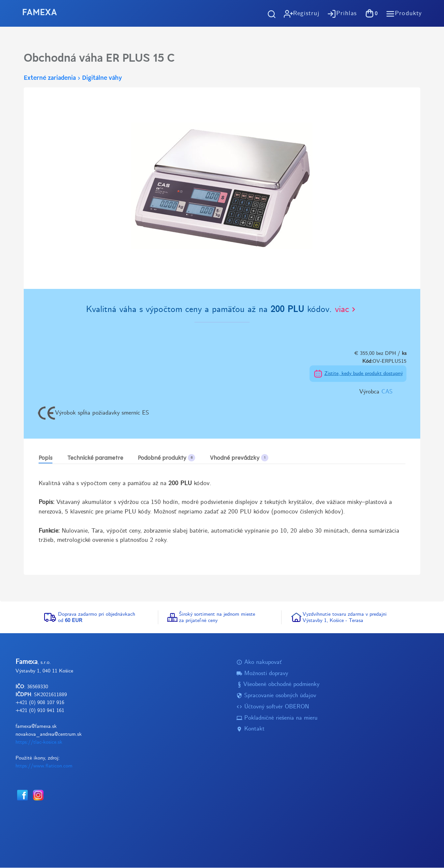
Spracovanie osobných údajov (276, 696)
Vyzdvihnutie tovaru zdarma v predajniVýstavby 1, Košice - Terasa (345, 617)
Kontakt (251, 729)
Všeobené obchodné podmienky (278, 685)
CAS (387, 392)
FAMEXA (40, 13)
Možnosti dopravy (262, 674)
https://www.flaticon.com (44, 766)
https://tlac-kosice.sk (39, 742)
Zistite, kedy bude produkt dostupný (364, 373)
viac (346, 310)
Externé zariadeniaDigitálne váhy (73, 78)
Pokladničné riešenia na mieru (277, 718)
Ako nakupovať (259, 662)
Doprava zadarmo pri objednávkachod (97, 617)
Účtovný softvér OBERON (273, 707)
